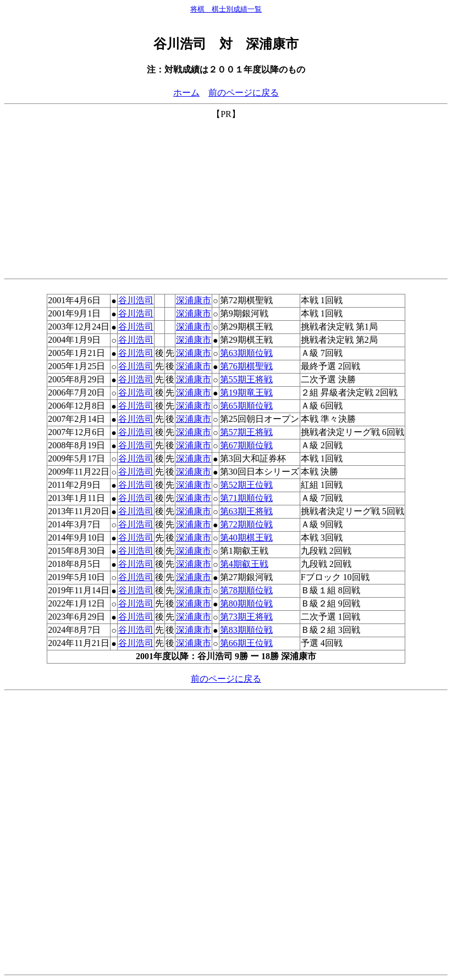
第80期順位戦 (246, 603)
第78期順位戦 (246, 590)
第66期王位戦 (246, 643)
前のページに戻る (244, 93)
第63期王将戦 (246, 511)
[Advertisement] (226, 197)
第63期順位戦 (246, 353)
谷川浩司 (136, 300)
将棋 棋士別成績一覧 (226, 9)
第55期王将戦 (246, 379)
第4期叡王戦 (244, 564)
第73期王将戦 (246, 617)
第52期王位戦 (246, 485)
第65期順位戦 (246, 406)
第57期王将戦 (246, 432)
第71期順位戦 (246, 498)
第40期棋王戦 (246, 538)
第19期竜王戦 (246, 392)
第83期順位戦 (246, 630)
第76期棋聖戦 (246, 366)
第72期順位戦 (246, 524)
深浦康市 (194, 300)
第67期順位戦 (246, 445)
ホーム (186, 93)
